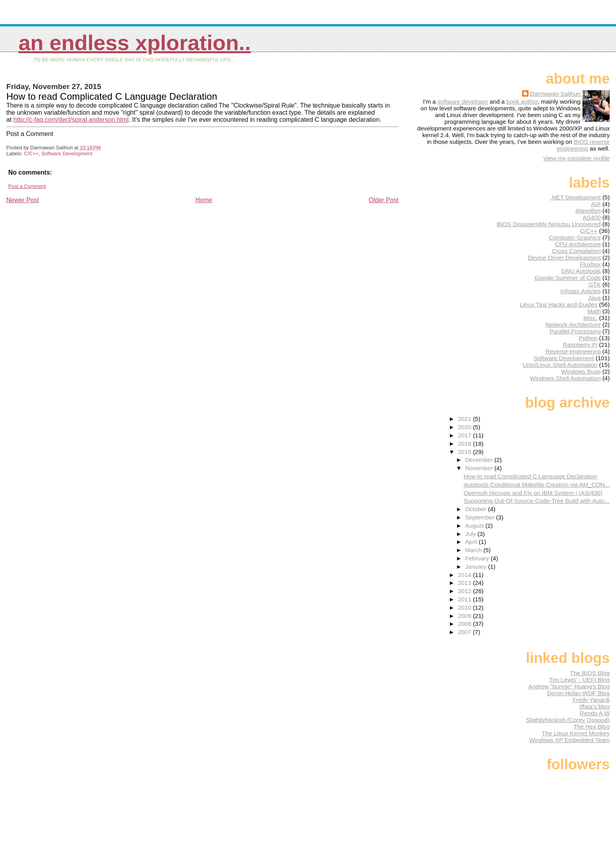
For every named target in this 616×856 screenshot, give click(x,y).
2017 (465, 435)
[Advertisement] (65, 259)
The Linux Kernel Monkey (576, 733)
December (480, 460)
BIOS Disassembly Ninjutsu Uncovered (549, 224)
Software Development (67, 154)
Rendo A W (595, 713)
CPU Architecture (578, 244)
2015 (465, 452)
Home (204, 200)
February (478, 558)
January (476, 567)
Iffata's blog (595, 706)
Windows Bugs (581, 371)
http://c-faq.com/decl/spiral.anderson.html (71, 120)
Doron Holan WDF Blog (578, 693)
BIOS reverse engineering (583, 145)
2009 (465, 616)
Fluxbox (590, 264)
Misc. (590, 318)
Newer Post (23, 200)
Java (594, 298)
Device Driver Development (564, 258)
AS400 (592, 217)
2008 (465, 624)
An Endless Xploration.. (135, 43)
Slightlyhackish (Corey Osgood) (568, 720)
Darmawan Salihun (555, 94)
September (481, 517)
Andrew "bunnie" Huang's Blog (569, 686)
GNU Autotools (581, 271)
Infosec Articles (581, 291)
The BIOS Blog (590, 673)
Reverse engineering (573, 351)
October (476, 509)
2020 (465, 427)
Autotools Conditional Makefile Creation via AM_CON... (537, 485)
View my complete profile (576, 158)
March (474, 550)
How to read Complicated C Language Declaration (530, 476)
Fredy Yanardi (591, 700)
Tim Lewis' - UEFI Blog (580, 680)
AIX (596, 204)
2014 (465, 575)
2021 (465, 419)
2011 (465, 599)
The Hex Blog (592, 727)
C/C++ (31, 154)
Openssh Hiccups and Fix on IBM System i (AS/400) (533, 493)
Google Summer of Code (568, 278)
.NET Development (575, 197)
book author (522, 101)
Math (594, 311)
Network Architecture (573, 325)
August (475, 526)
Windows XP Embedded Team (569, 740)
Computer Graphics (575, 237)
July (471, 534)
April (472, 542)
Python (588, 338)
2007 (465, 632)
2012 (465, 591)
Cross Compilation (576, 251)
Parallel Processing (575, 331)
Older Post (384, 200)
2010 (465, 608)
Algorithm (588, 211)
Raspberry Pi (580, 345)
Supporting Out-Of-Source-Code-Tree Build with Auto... (536, 501)
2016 (465, 444)
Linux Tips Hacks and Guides (559, 304)
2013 (465, 583)
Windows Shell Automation (565, 378)
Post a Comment (27, 186)
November (480, 468)
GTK (595, 284)
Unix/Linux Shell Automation (560, 365)
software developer (463, 101)
